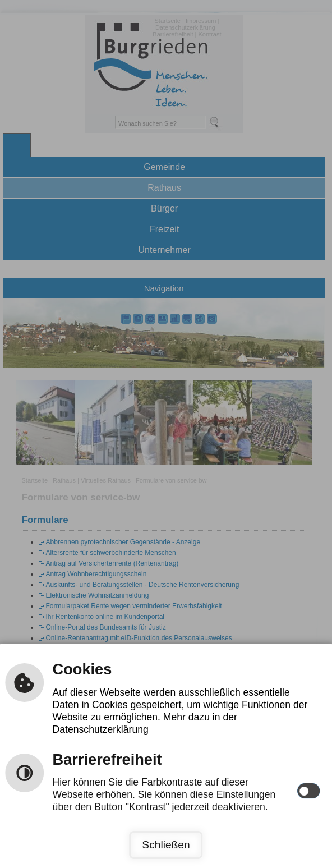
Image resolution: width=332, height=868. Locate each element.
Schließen (166, 845)
